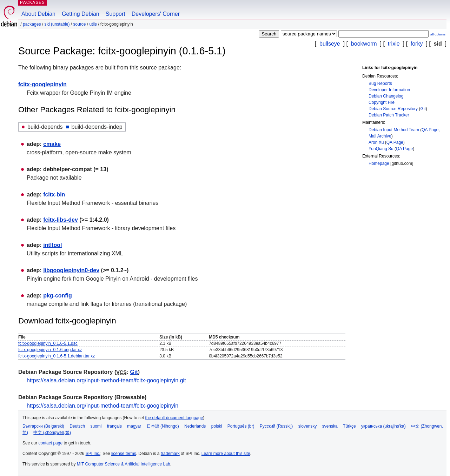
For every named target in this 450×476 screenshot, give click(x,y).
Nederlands (195, 426)
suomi (96, 426)
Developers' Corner (156, 14)
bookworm (364, 44)
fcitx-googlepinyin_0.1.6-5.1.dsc (48, 343)
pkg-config (58, 296)
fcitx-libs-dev (61, 220)
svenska (330, 426)
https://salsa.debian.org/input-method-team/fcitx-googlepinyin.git (106, 380)
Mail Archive (380, 136)
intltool (52, 245)
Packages (32, 24)
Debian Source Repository (393, 109)
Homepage (379, 163)
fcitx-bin (54, 195)
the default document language (174, 418)
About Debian (38, 14)
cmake (52, 144)
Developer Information (389, 90)
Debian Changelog (386, 96)
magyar (134, 426)
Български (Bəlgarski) (43, 426)
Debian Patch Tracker (389, 115)
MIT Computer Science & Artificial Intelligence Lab (124, 464)
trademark (170, 454)
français (114, 426)
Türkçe (349, 426)
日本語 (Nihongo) (163, 426)
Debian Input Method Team (394, 130)
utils (93, 24)
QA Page (430, 130)
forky (417, 44)
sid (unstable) (57, 24)
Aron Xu (376, 142)
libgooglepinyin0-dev (71, 270)
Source (79, 24)
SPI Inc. (93, 454)
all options (438, 34)
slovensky (308, 426)
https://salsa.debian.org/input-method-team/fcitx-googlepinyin (102, 406)
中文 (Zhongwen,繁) (52, 433)
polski (217, 426)
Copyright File (382, 102)
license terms (124, 454)
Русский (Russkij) (276, 426)
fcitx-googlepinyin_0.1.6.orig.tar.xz (50, 350)
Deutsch (77, 426)
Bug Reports (380, 83)
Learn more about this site (226, 454)
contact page (50, 443)
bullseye (330, 44)
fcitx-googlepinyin (42, 84)
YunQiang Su (381, 149)
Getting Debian (81, 14)
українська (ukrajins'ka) (383, 426)
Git (423, 109)
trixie (394, 44)
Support (115, 14)
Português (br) (241, 426)
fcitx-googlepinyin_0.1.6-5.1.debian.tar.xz (57, 356)
